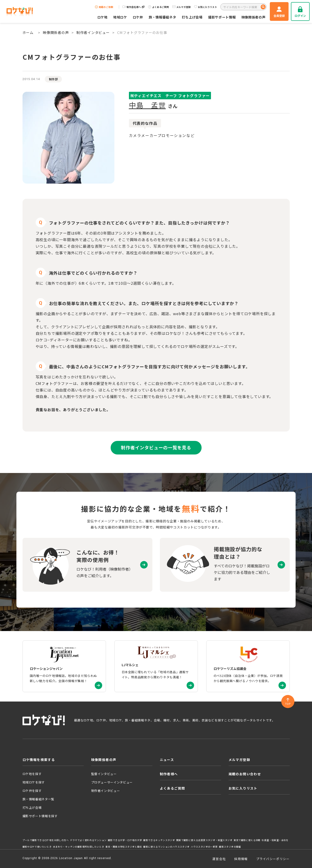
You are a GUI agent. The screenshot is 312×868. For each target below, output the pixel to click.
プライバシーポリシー (273, 859)
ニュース (167, 760)
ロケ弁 (138, 17)
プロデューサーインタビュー (112, 782)
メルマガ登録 (182, 7)
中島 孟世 (147, 105)
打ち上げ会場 (192, 17)
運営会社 (219, 859)
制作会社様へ (133, 7)
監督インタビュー (104, 774)
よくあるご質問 (158, 7)
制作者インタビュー (93, 32)
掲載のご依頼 (104, 7)
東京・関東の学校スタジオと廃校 (124, 847)
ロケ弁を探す (32, 791)
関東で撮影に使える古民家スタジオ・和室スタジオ (204, 840)
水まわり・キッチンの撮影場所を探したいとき (79, 847)
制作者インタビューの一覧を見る (156, 447)
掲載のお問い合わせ (245, 774)
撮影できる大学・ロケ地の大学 (125, 840)
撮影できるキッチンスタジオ (159, 840)
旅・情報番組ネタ (162, 17)
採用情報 (241, 859)
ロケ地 (102, 17)
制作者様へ (169, 774)
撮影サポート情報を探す (40, 816)
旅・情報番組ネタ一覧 (39, 799)
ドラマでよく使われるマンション (88, 840)
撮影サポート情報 (222, 17)
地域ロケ (120, 17)
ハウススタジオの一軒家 (204, 847)
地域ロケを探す (34, 782)
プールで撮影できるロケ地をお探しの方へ (46, 840)
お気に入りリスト (206, 7)
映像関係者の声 (254, 17)
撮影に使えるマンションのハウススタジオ (166, 847)
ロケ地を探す (32, 774)
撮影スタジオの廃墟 (230, 847)
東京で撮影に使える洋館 (247, 840)
